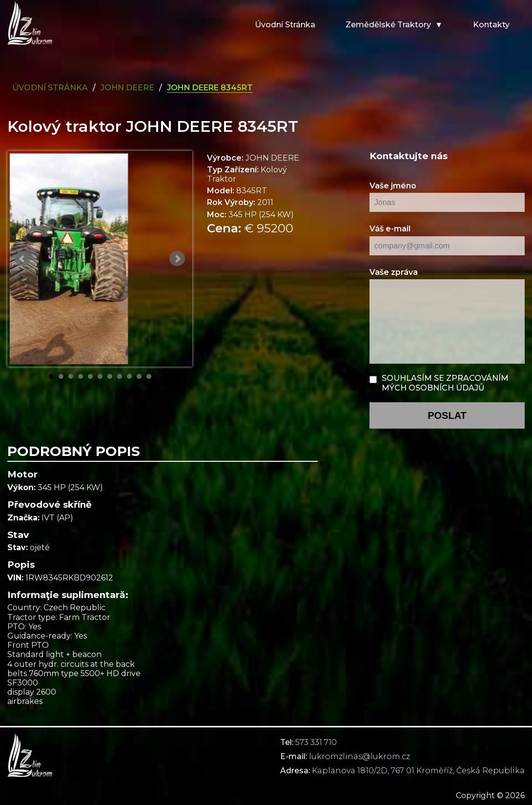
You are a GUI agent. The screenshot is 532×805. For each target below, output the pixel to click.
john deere (127, 88)
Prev (22, 259)
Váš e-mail (390, 229)
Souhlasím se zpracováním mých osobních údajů (445, 383)
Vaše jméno (393, 186)
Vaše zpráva (394, 272)
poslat (447, 415)
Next (177, 259)
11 (149, 376)
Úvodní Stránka (50, 88)
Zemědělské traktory (388, 25)
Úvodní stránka (285, 25)
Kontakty (491, 25)
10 (139, 376)
